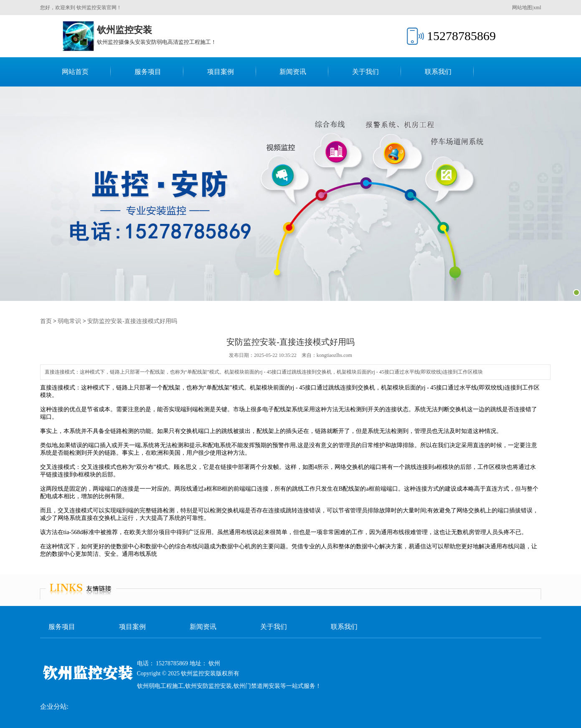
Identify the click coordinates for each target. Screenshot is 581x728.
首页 (46, 321)
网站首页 (75, 72)
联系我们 (438, 72)
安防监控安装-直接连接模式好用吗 (132, 321)
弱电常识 (69, 321)
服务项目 (148, 72)
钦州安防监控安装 (208, 686)
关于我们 (365, 72)
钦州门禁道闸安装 (257, 686)
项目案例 (221, 72)
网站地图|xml (526, 8)
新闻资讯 (293, 72)
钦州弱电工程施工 (160, 686)
